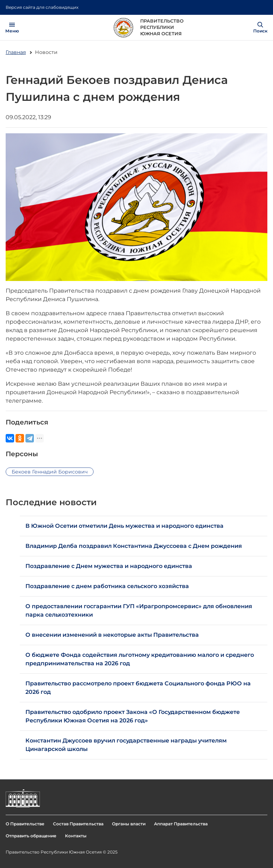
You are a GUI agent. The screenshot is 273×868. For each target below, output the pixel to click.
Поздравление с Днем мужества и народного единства (109, 566)
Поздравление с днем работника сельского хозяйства (107, 586)
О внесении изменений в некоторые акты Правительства (112, 635)
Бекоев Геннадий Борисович (50, 472)
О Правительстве (25, 824)
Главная (16, 52)
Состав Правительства (78, 824)
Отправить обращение (31, 836)
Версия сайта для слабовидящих (42, 7)
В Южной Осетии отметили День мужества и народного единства (124, 526)
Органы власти (129, 824)
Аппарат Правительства (181, 824)
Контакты (76, 836)
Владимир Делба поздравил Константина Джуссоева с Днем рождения (134, 546)
